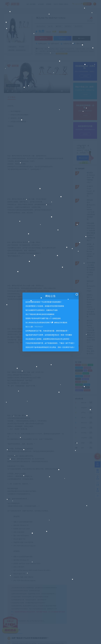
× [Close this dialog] (77, 294)
